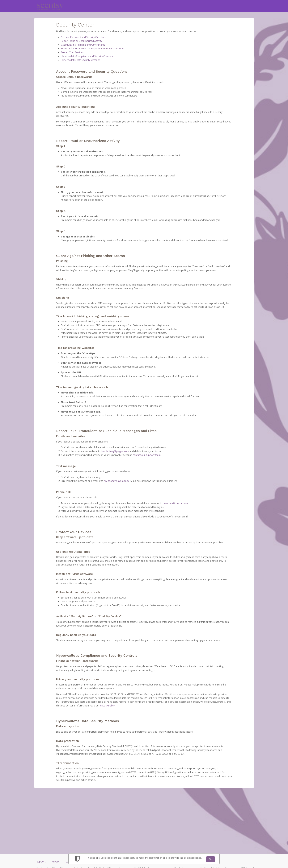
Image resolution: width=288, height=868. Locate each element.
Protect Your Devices (72, 52)
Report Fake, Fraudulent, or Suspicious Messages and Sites (92, 49)
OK (211, 859)
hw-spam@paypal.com (116, 481)
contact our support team (147, 455)
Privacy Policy (107, 706)
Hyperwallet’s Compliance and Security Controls (87, 56)
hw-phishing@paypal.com (115, 451)
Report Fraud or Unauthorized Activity (81, 41)
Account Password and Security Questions (84, 37)
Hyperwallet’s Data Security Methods (81, 60)
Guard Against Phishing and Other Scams (83, 45)
